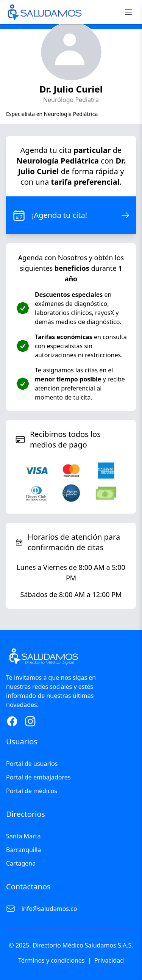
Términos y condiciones (51, 960)
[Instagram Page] (30, 721)
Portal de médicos (32, 791)
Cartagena (21, 863)
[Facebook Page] (12, 721)
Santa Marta (23, 836)
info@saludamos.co (49, 909)
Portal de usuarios (32, 764)
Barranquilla (23, 850)
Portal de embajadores (38, 777)
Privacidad (109, 960)
